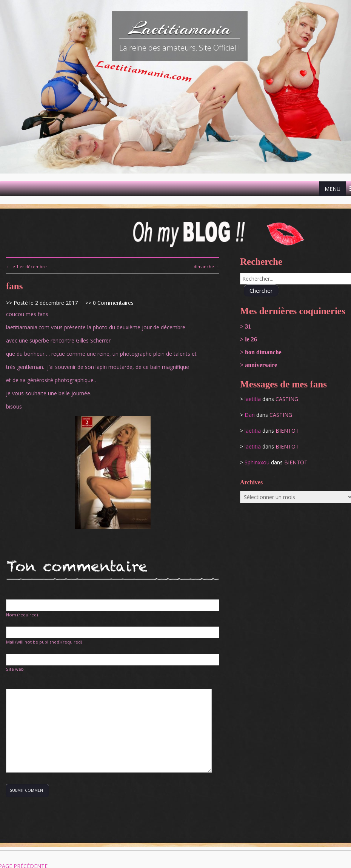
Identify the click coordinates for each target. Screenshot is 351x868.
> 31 (246, 326)
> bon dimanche (261, 352)
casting (287, 399)
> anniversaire (259, 365)
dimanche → (206, 267)
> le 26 (249, 339)
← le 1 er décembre (26, 267)
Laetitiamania (180, 28)
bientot (287, 431)
